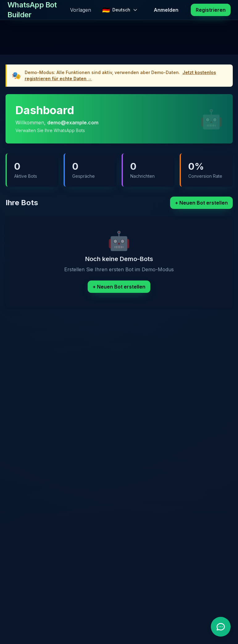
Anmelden (166, 10)
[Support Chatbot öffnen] (221, 627)
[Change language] (120, 10)
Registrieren (211, 10)
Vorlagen (81, 10)
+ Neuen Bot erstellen (201, 203)
